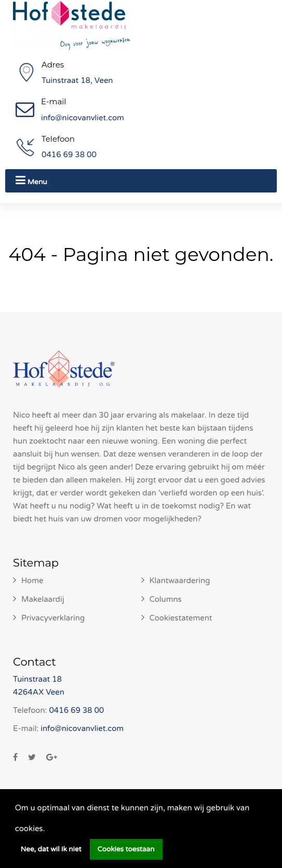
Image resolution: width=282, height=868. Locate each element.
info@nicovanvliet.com (83, 118)
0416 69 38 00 (69, 155)
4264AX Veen (39, 692)
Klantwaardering (180, 581)
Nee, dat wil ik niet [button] (51, 849)
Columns (166, 599)
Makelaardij (43, 599)
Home (32, 581)
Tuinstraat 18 (37, 679)
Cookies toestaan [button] (126, 849)
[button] (48, 830)
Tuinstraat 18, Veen (77, 80)
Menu (31, 180)
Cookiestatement (181, 618)
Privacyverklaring (53, 618)
